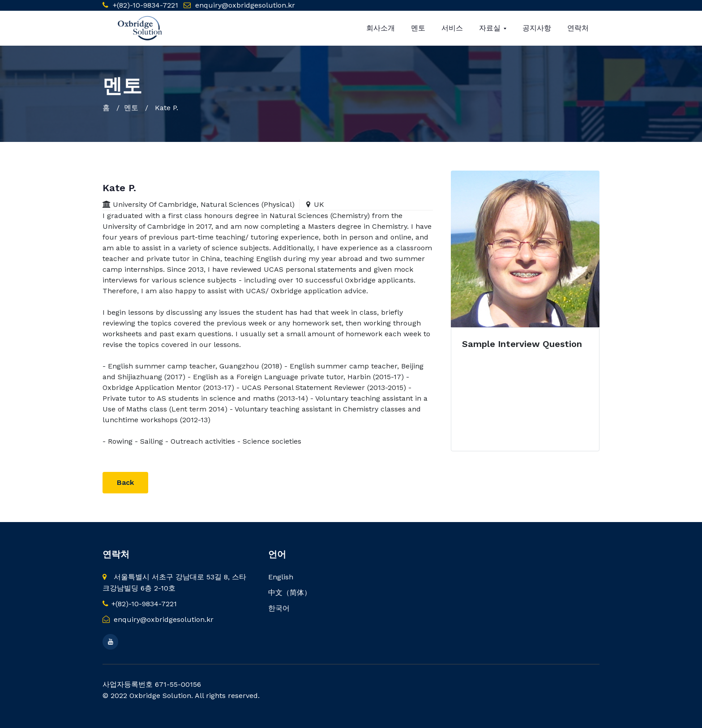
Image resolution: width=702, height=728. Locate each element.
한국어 (279, 608)
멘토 (418, 28)
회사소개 (381, 28)
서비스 (452, 28)
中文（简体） (290, 593)
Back (125, 482)
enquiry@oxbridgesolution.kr (245, 5)
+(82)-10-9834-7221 (144, 5)
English (281, 577)
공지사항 (537, 28)
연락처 (578, 28)
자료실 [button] (491, 28)
